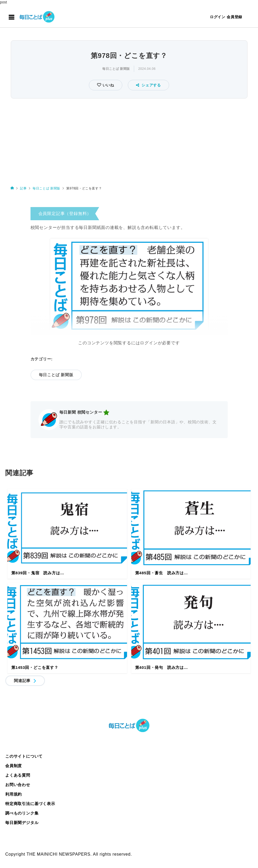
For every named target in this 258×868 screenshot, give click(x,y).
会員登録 (234, 17)
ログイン (218, 17)
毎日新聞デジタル (22, 823)
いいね (108, 85)
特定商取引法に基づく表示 (30, 804)
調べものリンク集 (22, 813)
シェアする (148, 85)
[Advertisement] (129, 140)
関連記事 (22, 681)
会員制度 (14, 766)
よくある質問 (18, 775)
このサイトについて (24, 756)
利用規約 (14, 794)
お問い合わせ (18, 785)
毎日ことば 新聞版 (116, 69)
